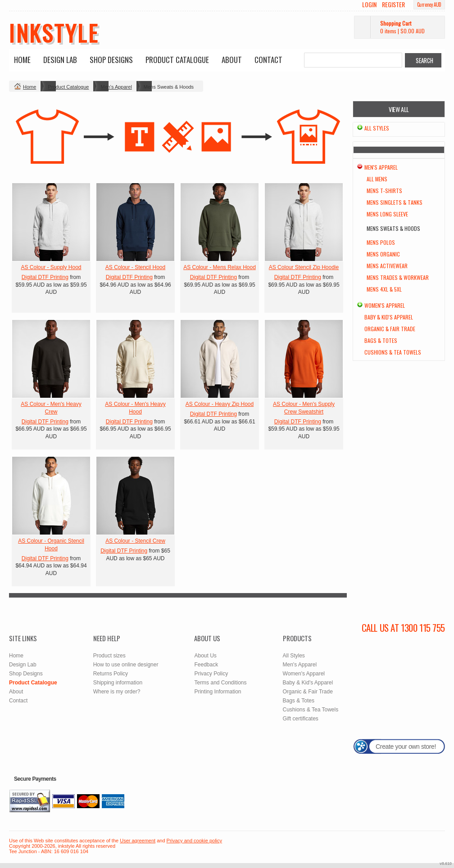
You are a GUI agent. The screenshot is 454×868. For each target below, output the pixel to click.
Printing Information (218, 692)
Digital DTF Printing (45, 277)
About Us (205, 656)
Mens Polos (381, 242)
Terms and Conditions (220, 683)
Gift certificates (301, 719)
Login (369, 4)
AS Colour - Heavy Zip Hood (220, 404)
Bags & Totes (381, 340)
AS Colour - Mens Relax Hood (220, 267)
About (232, 60)
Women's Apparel (385, 305)
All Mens (377, 179)
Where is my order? (117, 692)
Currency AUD (429, 4)
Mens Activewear (387, 266)
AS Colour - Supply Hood (51, 267)
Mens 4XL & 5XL (384, 289)
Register (393, 4)
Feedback (206, 665)
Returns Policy (111, 674)
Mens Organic (383, 254)
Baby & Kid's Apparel (389, 317)
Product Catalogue (177, 60)
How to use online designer (126, 665)
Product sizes (109, 656)
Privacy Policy (211, 674)
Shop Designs (111, 60)
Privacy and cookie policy (195, 841)
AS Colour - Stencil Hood (135, 267)
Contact (268, 60)
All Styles (377, 128)
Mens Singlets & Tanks (395, 202)
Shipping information (118, 683)
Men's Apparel (116, 87)
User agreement (138, 841)
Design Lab (60, 60)
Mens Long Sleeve (387, 214)
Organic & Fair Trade (390, 329)
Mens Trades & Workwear (398, 277)
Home (22, 60)
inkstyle (54, 32)
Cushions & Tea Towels (393, 352)
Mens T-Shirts (384, 191)
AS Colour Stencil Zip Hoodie (304, 267)
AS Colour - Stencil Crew (135, 541)
